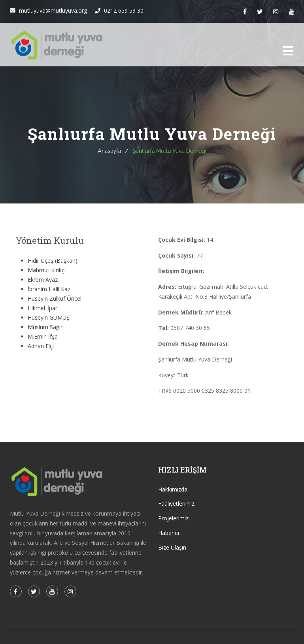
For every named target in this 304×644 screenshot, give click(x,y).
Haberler (169, 533)
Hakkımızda (173, 489)
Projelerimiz (173, 518)
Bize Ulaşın (172, 547)
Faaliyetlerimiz (176, 504)
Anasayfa (109, 151)
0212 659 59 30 (123, 10)
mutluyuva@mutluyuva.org (52, 10)
